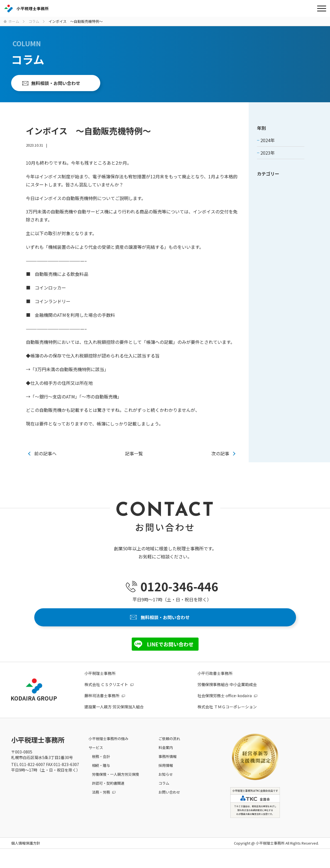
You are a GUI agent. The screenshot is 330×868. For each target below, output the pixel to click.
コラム (164, 791)
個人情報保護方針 (26, 851)
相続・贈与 (101, 773)
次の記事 (220, 458)
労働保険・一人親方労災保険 (115, 782)
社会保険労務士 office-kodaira (225, 703)
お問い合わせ (169, 800)
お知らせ (166, 782)
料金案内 (166, 755)
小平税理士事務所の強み (108, 746)
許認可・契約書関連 (108, 791)
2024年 (268, 145)
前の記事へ (45, 458)
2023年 (268, 157)
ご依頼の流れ (169, 746)
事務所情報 (168, 764)
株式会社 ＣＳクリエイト (106, 692)
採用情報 (166, 773)
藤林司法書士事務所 (102, 703)
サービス (96, 755)
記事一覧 (134, 458)
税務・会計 (101, 764)
